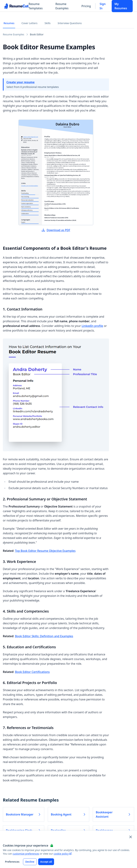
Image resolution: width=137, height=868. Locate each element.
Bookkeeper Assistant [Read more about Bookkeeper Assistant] (113, 814)
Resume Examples (62, 6)
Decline (30, 862)
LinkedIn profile (92, 326)
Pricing (86, 6)
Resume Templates (36, 6)
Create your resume (21, 82)
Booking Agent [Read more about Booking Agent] (68, 814)
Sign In (103, 6)
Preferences (12, 862)
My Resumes (121, 6)
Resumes (9, 23)
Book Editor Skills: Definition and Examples (44, 636)
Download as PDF (56, 230)
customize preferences (26, 854)
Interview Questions (70, 23)
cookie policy (62, 854)
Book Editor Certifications (32, 672)
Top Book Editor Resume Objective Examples (45, 551)
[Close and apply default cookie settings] (131, 837)
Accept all (46, 862)
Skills (48, 23)
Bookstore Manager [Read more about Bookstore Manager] (24, 814)
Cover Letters (30, 23)
